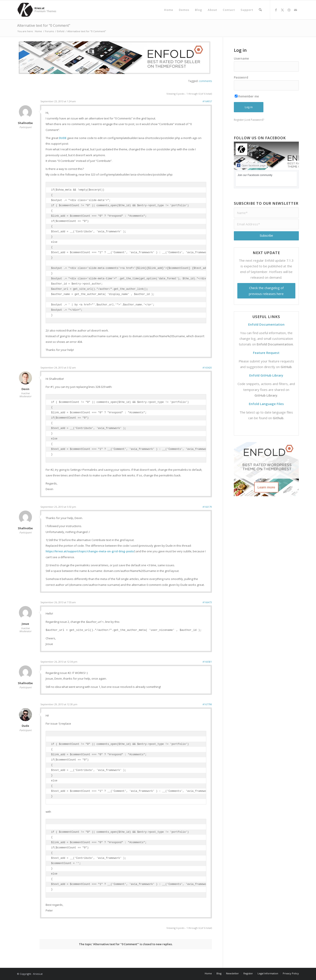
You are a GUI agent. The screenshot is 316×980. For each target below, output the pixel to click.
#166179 (207, 507)
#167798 (207, 704)
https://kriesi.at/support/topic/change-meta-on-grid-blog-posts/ (90, 551)
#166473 (207, 602)
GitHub (286, 367)
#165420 (207, 368)
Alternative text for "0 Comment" (44, 25)
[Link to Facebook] (276, 10)
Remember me (247, 96)
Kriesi (254, 146)
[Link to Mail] (296, 10)
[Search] (260, 10)
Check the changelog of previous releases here (266, 291)
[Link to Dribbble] (289, 10)
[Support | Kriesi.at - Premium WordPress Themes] (25, 10)
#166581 (207, 662)
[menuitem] (169, 10)
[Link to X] (283, 10)
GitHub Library (266, 395)
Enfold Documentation (275, 344)
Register (239, 120)
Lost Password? (254, 120)
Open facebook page (251, 165)
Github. (279, 418)
